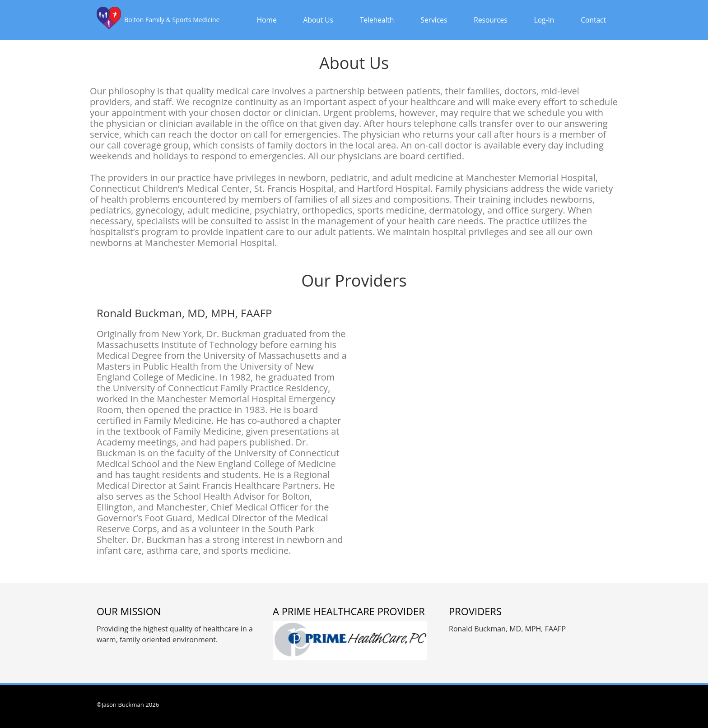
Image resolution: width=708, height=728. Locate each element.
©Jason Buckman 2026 (128, 705)
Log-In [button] (544, 20)
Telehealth (377, 20)
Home (267, 20)
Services (434, 20)
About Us (318, 20)
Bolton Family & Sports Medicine (172, 20)
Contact (593, 20)
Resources (490, 20)
